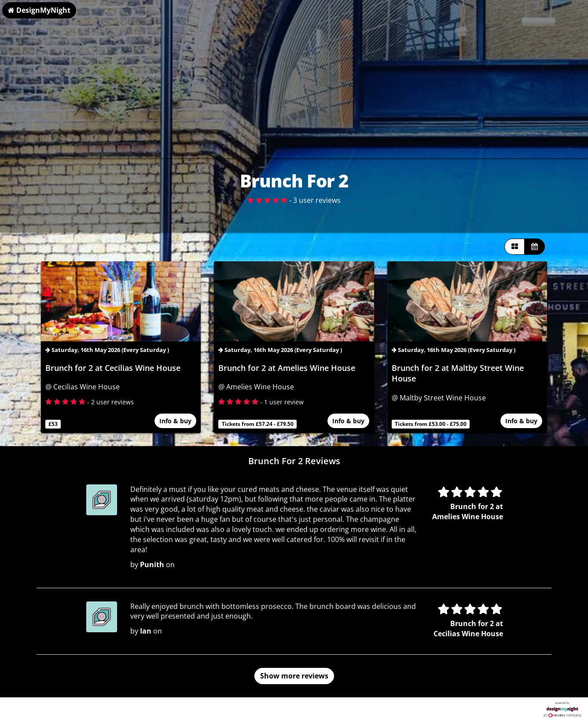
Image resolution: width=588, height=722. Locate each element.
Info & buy (175, 421)
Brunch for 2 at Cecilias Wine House (113, 368)
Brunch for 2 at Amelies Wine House (287, 368)
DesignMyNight (39, 10)
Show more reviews (294, 676)
